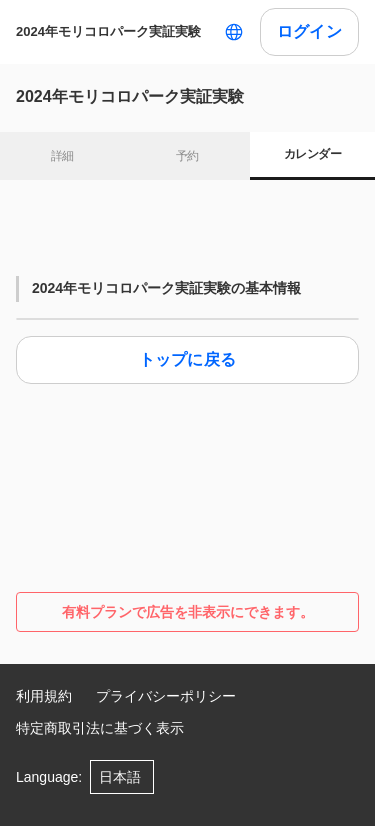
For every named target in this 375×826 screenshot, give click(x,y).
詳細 (62, 156)
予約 (187, 156)
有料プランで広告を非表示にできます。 (188, 612)
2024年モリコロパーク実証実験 (108, 31)
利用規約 (44, 696)
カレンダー (312, 154)
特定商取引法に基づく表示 (100, 728)
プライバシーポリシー (166, 696)
